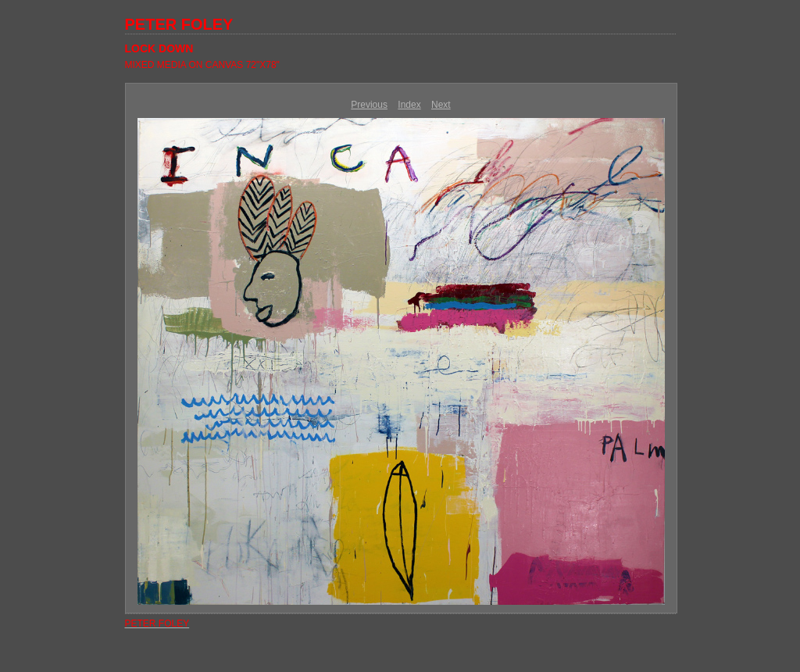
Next (441, 105)
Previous (369, 105)
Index (409, 105)
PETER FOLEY (179, 24)
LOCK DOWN (159, 48)
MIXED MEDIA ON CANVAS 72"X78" (202, 65)
